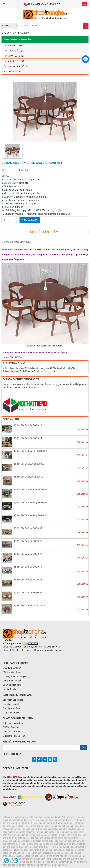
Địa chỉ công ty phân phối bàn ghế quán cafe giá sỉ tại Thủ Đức (51, 844)
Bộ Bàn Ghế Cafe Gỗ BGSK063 (28, 580)
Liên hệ (24, 170)
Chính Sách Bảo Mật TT (14, 732)
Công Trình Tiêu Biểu (12, 681)
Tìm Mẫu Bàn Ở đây (13, 45)
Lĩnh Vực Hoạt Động (12, 685)
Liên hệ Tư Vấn (10, 689)
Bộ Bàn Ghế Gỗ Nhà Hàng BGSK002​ (30, 515)
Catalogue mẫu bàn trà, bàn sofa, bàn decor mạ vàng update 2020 (33, 817)
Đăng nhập (9, 33)
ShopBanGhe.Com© (12, 668)
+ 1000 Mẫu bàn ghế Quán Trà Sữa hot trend (51, 823)
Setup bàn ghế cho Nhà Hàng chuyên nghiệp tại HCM (27, 853)
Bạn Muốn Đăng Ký (12, 704)
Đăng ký (23, 33)
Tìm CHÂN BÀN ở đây (14, 56)
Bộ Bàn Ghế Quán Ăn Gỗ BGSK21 (29, 477)
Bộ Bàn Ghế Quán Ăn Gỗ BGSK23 (29, 464)
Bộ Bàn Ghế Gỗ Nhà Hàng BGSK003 (30, 503)
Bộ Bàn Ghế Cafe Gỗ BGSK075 (28, 541)
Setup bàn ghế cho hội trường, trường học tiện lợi (47, 856)
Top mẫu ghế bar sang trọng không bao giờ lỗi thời (54, 838)
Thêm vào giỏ (30, 220)
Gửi (84, 747)
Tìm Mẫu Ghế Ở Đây (13, 51)
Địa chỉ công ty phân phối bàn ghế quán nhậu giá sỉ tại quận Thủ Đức (52, 850)
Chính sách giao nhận (13, 723)
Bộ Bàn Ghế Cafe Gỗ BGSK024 (28, 438)
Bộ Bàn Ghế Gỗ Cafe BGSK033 (28, 528)
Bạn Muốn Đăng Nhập (13, 700)
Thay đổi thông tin (11, 713)
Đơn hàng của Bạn (11, 708)
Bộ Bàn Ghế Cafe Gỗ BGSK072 (28, 554)
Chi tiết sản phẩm (44, 232)
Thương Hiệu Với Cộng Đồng (16, 677)
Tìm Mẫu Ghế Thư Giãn (14, 61)
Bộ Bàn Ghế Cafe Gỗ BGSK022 (28, 425)
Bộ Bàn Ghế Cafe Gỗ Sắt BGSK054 (29, 605)
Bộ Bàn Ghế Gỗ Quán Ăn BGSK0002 (30, 451)
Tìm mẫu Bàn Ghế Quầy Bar (16, 66)
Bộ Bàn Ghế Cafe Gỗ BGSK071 (28, 567)
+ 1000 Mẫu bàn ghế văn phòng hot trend (52, 820)
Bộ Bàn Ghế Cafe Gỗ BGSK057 (28, 593)
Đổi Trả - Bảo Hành (11, 727)
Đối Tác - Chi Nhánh (12, 672)
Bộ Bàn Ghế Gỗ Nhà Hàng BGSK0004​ (31, 490)
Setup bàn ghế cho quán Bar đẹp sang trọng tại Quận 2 (45, 862)
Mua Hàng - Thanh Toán (14, 736)
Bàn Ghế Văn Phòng (13, 72)
